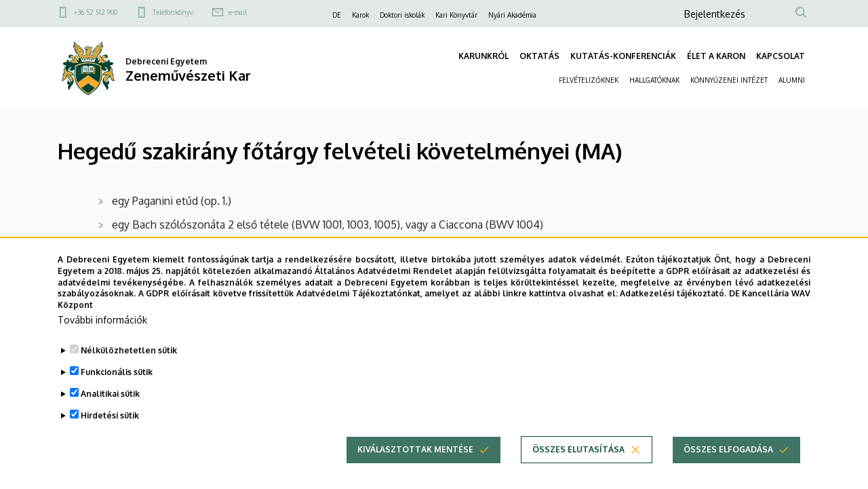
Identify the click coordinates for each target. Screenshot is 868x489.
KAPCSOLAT (781, 56)
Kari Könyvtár (456, 15)
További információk (102, 337)
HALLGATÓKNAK (654, 80)
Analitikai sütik (110, 411)
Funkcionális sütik (117, 389)
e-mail (238, 12)
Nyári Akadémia (512, 15)
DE (337, 15)
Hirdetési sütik (110, 432)
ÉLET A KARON (716, 56)
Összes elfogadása (728, 466)
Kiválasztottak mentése (415, 466)
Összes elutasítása (578, 466)
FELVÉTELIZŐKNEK (589, 80)
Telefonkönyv (173, 12)
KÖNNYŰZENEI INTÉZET (729, 80)
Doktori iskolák (402, 15)
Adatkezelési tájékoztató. (673, 310)
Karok (360, 15)
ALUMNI (792, 80)
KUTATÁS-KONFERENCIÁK (623, 56)
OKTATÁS (539, 56)
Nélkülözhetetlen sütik (129, 367)
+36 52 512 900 (96, 12)
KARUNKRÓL (484, 56)
